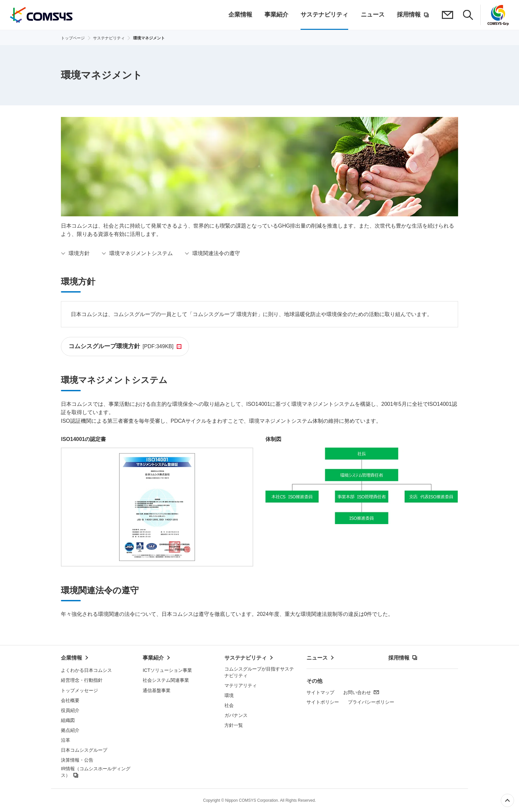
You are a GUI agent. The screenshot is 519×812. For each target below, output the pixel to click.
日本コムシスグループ (84, 750)
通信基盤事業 (157, 690)
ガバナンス (236, 716)
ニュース (317, 658)
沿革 (66, 740)
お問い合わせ (357, 693)
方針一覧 (234, 726)
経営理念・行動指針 (82, 680)
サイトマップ (320, 693)
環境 (229, 696)
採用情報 (399, 658)
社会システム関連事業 (166, 680)
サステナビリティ (246, 658)
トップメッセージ (79, 690)
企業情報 (71, 658)
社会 (229, 706)
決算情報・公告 (77, 760)
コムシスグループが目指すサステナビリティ (259, 673)
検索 (468, 15)
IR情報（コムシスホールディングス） (96, 772)
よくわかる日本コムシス (86, 671)
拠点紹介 (70, 731)
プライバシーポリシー (371, 702)
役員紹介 (70, 711)
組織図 (68, 721)
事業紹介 (153, 658)
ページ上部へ (507, 800)
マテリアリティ (241, 686)
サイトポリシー (323, 702)
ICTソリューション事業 (167, 671)
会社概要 (70, 700)
